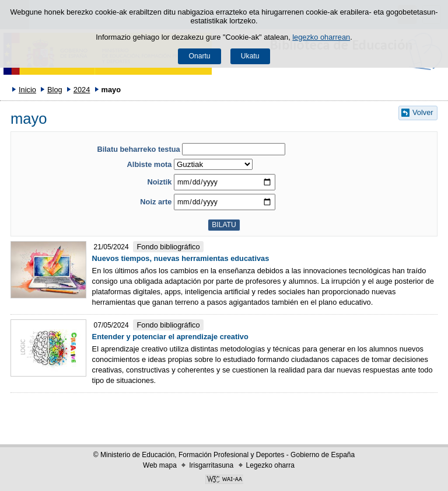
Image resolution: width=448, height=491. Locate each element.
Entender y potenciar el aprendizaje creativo (170, 337)
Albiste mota (150, 164)
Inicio (27, 90)
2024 (82, 90)
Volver (423, 112)
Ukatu (250, 56)
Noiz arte (156, 202)
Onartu (199, 56)
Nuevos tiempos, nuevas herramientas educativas (181, 258)
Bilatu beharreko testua (138, 149)
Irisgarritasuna (211, 465)
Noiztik (159, 182)
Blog (55, 90)
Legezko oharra (270, 465)
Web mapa (160, 465)
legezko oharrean (321, 37)
